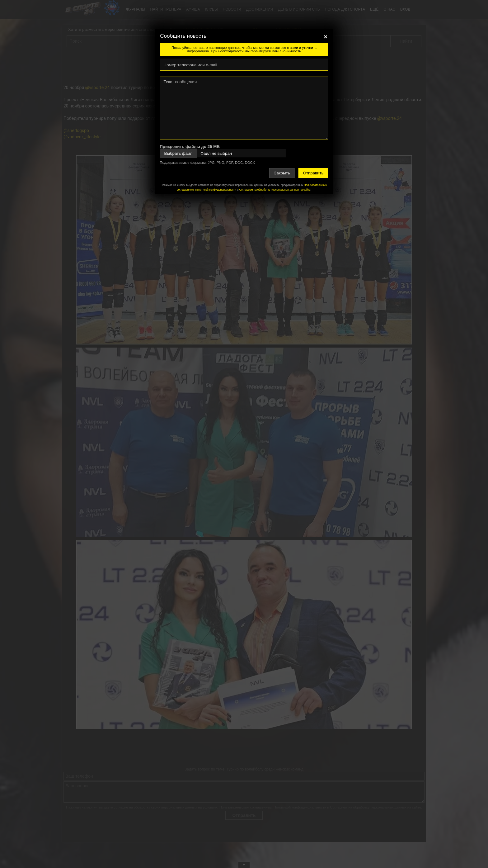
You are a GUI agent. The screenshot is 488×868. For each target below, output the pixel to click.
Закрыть (282, 173)
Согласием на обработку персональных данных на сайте (275, 190)
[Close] (326, 37)
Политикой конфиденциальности (216, 190)
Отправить (313, 173)
